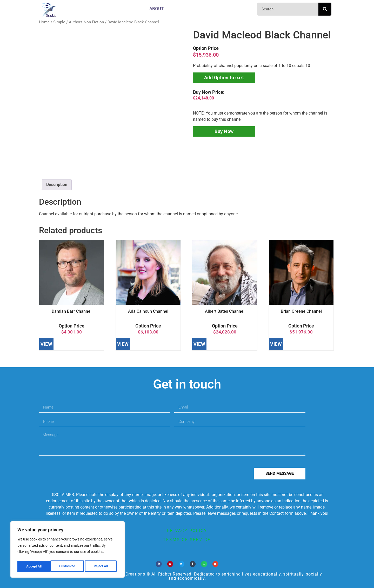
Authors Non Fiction (86, 22)
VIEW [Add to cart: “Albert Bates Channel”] (199, 344)
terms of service (187, 540)
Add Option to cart (224, 78)
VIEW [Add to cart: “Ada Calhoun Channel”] (123, 344)
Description (57, 185)
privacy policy (187, 531)
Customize (34, 566)
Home (44, 22)
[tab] (57, 185)
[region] (68, 550)
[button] (159, 564)
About (156, 9)
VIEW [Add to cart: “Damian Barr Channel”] (46, 344)
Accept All (102, 566)
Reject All (68, 566)
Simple (59, 22)
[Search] (325, 9)
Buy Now (224, 131)
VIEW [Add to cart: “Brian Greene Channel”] (276, 344)
